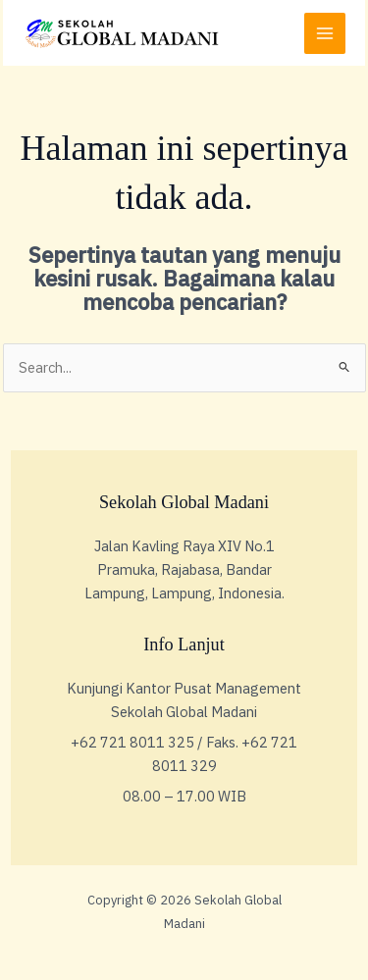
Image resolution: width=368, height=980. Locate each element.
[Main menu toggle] (325, 33)
